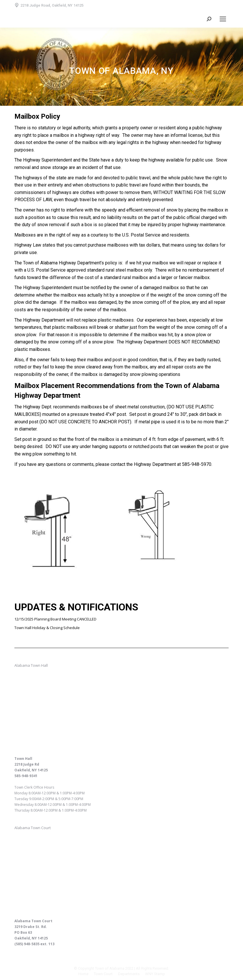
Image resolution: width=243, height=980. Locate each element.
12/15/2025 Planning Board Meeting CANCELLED (55, 619)
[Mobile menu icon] (223, 19)
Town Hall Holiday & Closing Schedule (47, 628)
